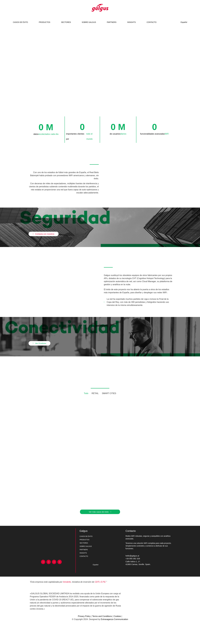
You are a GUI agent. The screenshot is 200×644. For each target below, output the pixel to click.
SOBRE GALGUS (89, 22)
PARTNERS (112, 22)
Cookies (117, 616)
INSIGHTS (132, 22)
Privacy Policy (84, 616)
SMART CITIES (109, 393)
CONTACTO (151, 22)
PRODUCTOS (44, 22)
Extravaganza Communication (114, 619)
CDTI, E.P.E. (101, 582)
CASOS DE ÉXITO (20, 22)
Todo (86, 393)
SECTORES (66, 22)
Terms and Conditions (102, 616)
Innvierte (67, 582)
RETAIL (95, 393)
